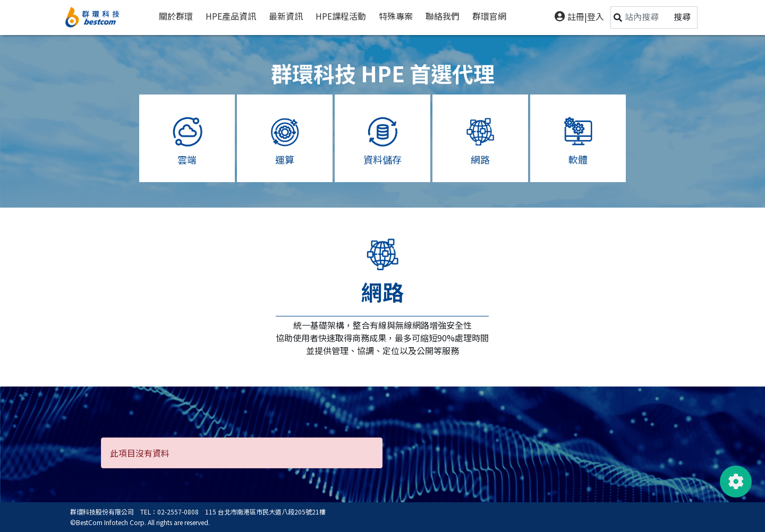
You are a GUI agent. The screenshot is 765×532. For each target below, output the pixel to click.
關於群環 (176, 16)
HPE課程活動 (341, 16)
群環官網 (489, 16)
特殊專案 (396, 16)
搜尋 (682, 16)
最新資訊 (286, 16)
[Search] (646, 16)
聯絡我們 (443, 16)
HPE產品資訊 (231, 16)
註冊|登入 (579, 16)
